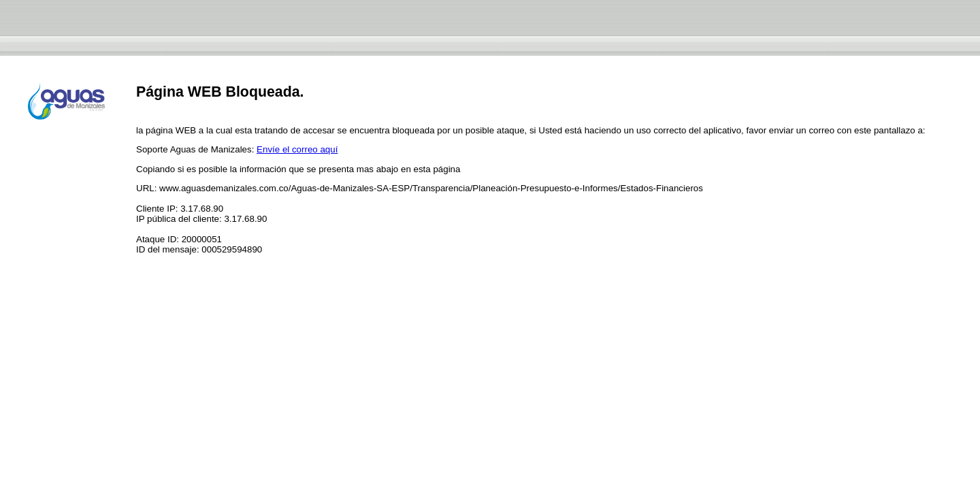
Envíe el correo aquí (297, 149)
